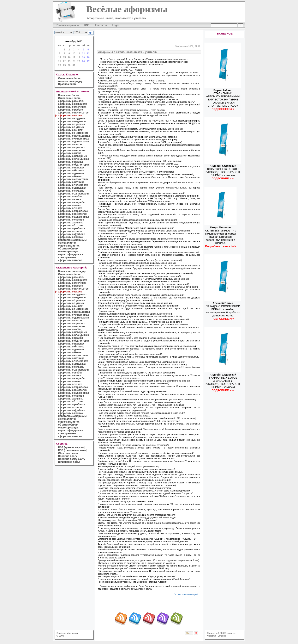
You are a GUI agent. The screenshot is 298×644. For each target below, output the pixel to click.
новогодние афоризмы (72, 240)
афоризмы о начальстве (73, 113)
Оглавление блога (69, 78)
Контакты (101, 25)
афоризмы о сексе (70, 199)
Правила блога (67, 84)
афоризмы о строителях (73, 179)
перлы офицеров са (71, 254)
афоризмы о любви (70, 197)
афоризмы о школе (70, 116)
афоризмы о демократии (74, 142)
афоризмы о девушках (72, 188)
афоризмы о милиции (72, 150)
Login (116, 25)
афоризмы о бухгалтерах (74, 165)
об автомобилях (68, 249)
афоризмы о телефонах (73, 185)
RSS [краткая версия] (71, 447)
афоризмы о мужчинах (72, 107)
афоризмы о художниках (73, 217)
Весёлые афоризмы (67, 633)
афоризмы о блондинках (74, 159)
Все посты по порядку (72, 271)
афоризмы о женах (70, 205)
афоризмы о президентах (74, 136)
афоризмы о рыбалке (72, 228)
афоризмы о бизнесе (71, 171)
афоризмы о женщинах (72, 104)
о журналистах (67, 243)
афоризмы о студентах (72, 118)
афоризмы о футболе (71, 234)
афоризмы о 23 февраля (73, 194)
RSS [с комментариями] (73, 450)
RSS (87, 25)
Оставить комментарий (186, 594)
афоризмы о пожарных (73, 156)
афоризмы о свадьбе (71, 202)
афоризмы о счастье (71, 220)
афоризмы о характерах (73, 211)
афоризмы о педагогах (72, 121)
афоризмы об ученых (72, 124)
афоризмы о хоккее (70, 231)
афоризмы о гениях (70, 130)
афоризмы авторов (70, 260)
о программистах (69, 246)
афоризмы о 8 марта (71, 191)
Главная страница (68, 25)
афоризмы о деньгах (71, 173)
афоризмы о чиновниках (73, 139)
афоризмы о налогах (71, 168)
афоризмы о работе (70, 110)
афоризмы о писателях (73, 214)
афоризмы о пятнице (71, 182)
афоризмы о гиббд (70, 153)
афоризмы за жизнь (70, 223)
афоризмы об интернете (73, 133)
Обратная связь (68, 453)
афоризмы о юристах (71, 147)
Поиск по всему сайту (72, 459)
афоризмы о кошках (71, 237)
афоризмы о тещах (70, 208)
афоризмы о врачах (70, 162)
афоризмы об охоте (70, 225)
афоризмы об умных (71, 127)
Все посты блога (68, 95)
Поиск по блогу (68, 456)
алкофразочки (67, 257)
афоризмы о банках (70, 176)
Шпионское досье (69, 462)
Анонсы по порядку (70, 81)
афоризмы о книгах (70, 144)
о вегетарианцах (68, 252)
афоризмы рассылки (71, 101)
